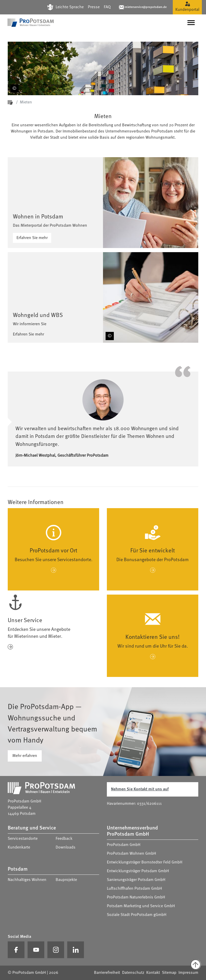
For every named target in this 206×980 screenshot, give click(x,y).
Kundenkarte (19, 847)
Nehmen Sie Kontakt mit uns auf (140, 789)
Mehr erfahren (25, 756)
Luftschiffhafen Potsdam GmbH (134, 889)
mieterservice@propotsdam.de (146, 7)
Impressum (188, 973)
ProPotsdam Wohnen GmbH (131, 854)
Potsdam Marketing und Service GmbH (141, 906)
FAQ (107, 7)
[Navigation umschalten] (191, 23)
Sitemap (169, 973)
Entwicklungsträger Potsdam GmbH (138, 871)
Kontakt (153, 973)
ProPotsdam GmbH (124, 845)
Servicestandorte (23, 839)
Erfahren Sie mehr (32, 238)
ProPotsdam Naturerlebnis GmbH (136, 897)
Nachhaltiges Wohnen (27, 880)
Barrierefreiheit (107, 973)
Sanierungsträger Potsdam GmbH (136, 880)
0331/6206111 (149, 804)
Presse (94, 7)
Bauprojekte (66, 880)
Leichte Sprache (70, 7)
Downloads (66, 847)
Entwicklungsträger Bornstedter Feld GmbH (145, 862)
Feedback (64, 839)
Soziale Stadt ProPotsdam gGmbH (137, 915)
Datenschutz (133, 973)
